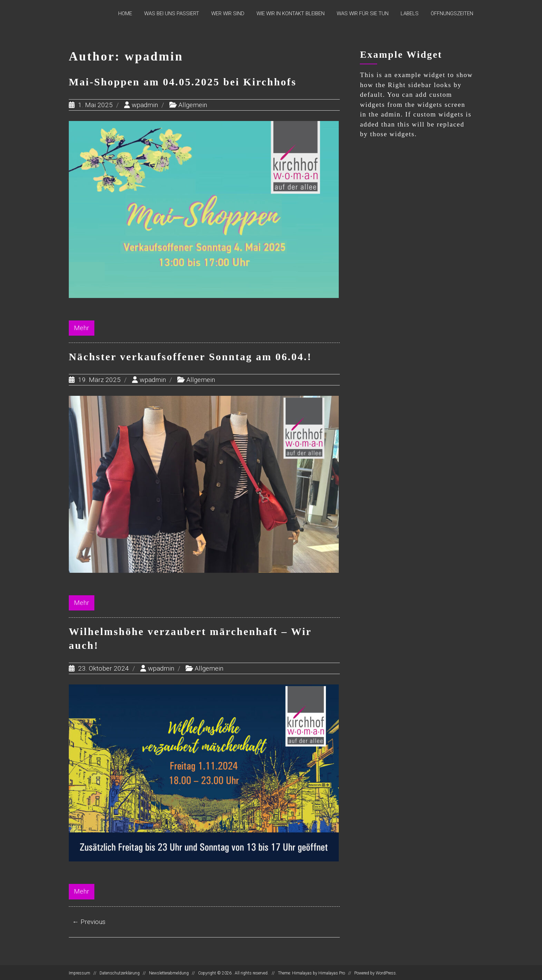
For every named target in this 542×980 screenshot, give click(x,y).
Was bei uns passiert (172, 13)
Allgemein (193, 105)
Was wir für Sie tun (363, 13)
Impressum (80, 972)
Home (125, 13)
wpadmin (145, 105)
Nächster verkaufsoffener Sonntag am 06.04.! (191, 356)
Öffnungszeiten (452, 13)
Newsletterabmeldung (169, 972)
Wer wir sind (228, 13)
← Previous (89, 920)
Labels (410, 13)
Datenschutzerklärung (120, 972)
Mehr (82, 328)
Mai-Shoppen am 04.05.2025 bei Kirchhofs (183, 82)
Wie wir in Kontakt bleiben (291, 13)
